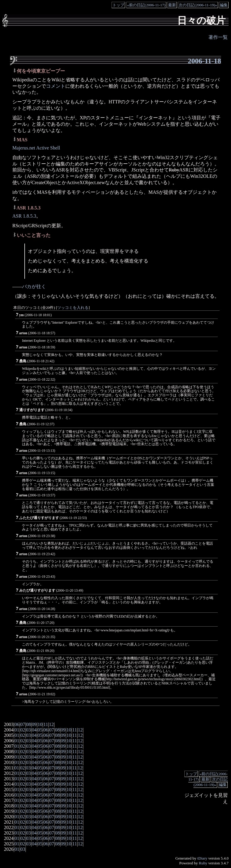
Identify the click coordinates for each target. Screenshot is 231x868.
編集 (224, 5)
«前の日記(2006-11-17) (146, 5)
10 (40, 724)
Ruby (203, 863)
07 (23, 724)
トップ (118, 5)
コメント (56, 86)
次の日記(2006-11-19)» (198, 5)
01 (17, 730)
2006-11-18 (204, 61)
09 (34, 724)
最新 (172, 5)
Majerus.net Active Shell (36, 148)
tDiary (202, 858)
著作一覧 (218, 37)
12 (51, 724)
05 (40, 730)
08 (29, 724)
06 (17, 724)
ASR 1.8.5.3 (24, 216)
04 (34, 730)
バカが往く (34, 286)
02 (23, 730)
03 (29, 730)
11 (46, 724)
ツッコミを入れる (73, 308)
